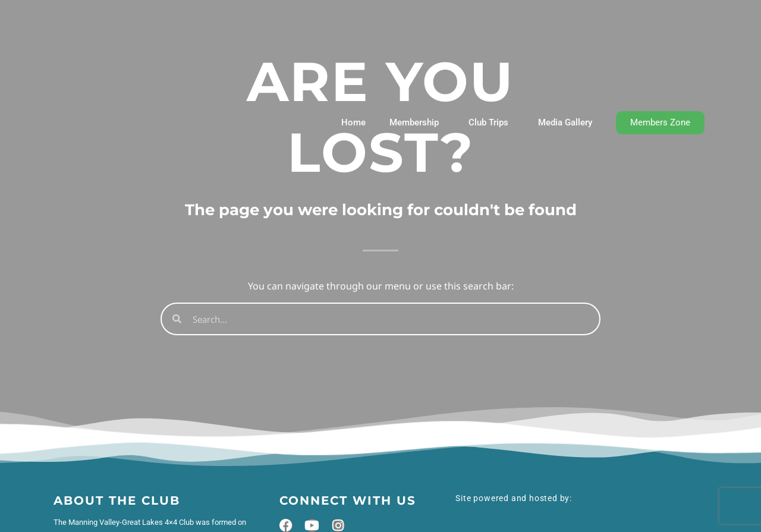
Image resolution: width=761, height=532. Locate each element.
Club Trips (491, 122)
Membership (417, 122)
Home (353, 122)
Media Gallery (565, 122)
